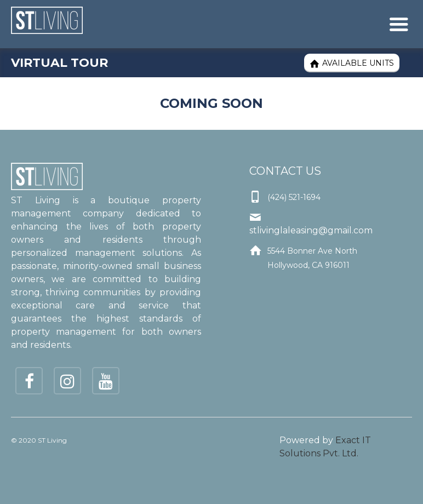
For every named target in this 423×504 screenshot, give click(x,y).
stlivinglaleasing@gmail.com (311, 230)
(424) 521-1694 (294, 197)
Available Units (352, 63)
